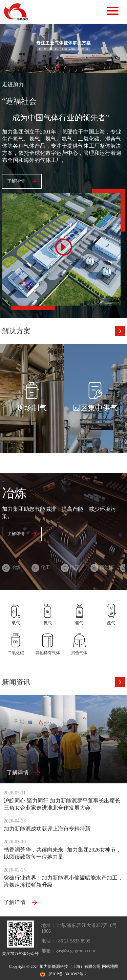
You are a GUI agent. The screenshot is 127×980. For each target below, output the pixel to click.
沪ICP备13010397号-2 (68, 974)
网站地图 (110, 966)
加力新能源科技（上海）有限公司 (70, 966)
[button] (58, 67)
